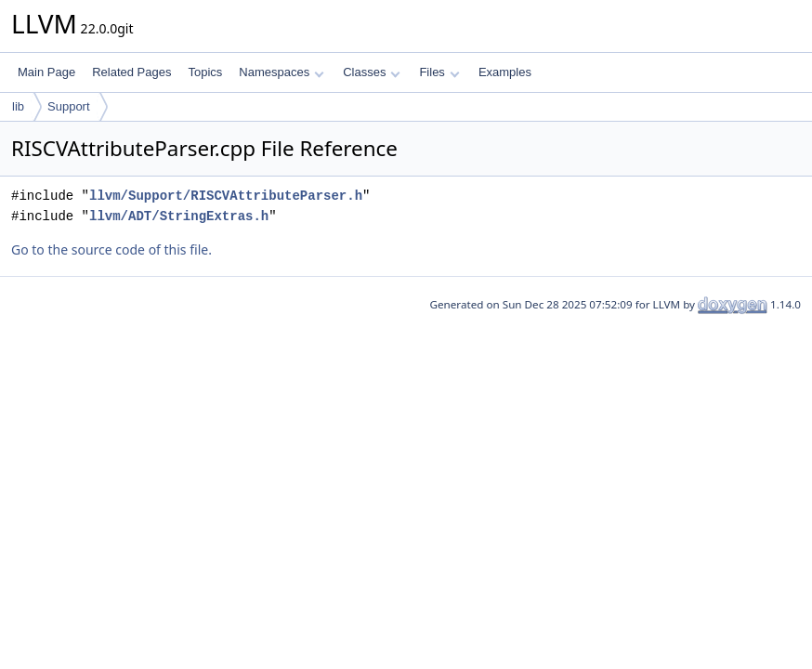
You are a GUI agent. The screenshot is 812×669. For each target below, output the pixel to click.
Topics (205, 72)
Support (69, 106)
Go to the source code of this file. (111, 249)
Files (439, 72)
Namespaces (281, 72)
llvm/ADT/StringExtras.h (179, 216)
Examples (505, 72)
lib (18, 106)
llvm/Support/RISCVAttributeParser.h (226, 196)
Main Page (46, 72)
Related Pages (131, 72)
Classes (372, 72)
